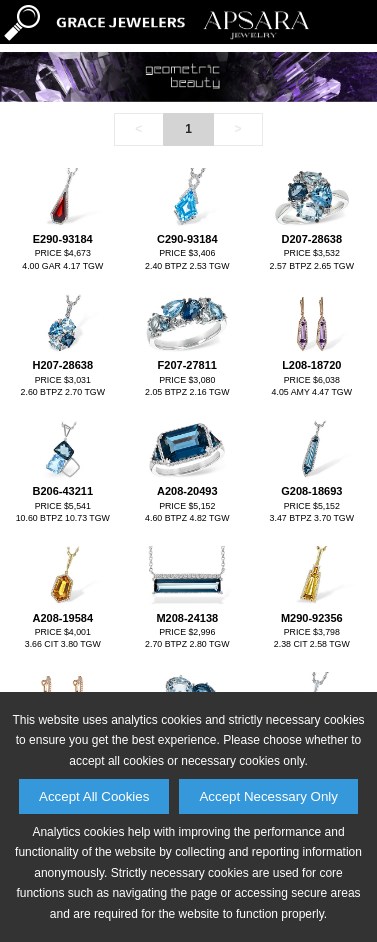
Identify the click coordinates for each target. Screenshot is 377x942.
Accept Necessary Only (268, 796)
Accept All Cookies (94, 796)
